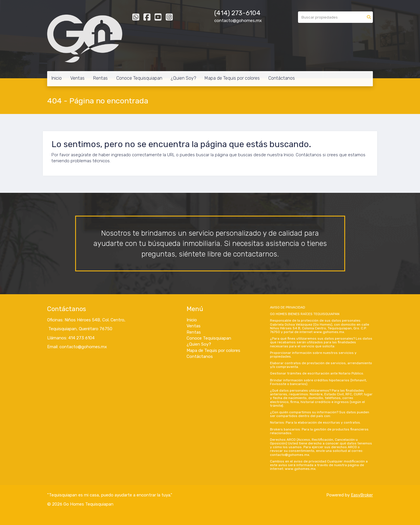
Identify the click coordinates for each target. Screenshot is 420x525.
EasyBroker (362, 495)
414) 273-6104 (238, 13)
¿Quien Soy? (183, 78)
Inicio (57, 78)
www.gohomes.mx (329, 332)
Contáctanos (282, 78)
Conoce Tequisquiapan (139, 78)
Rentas (100, 78)
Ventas (77, 78)
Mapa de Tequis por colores (232, 78)
